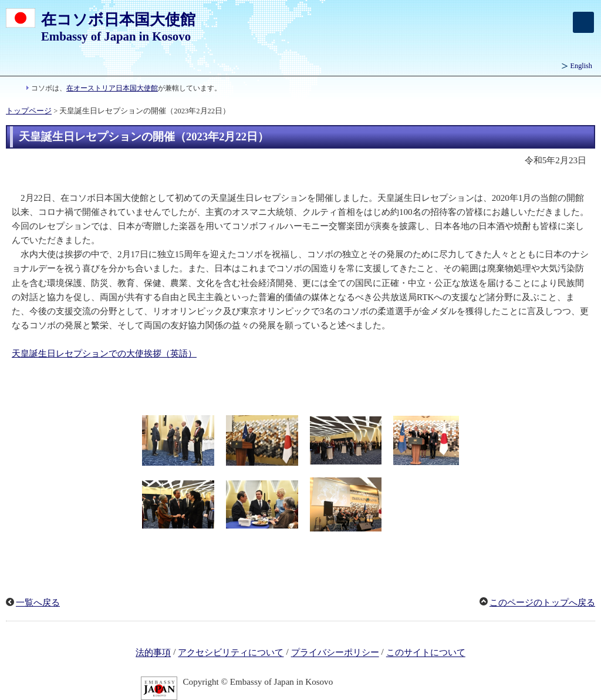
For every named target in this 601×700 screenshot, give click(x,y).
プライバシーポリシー (335, 653)
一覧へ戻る (38, 603)
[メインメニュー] (583, 22)
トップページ (29, 111)
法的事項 (153, 653)
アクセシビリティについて (231, 653)
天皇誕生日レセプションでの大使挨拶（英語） (104, 354)
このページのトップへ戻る (542, 603)
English (581, 66)
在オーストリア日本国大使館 (112, 88)
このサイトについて (426, 653)
